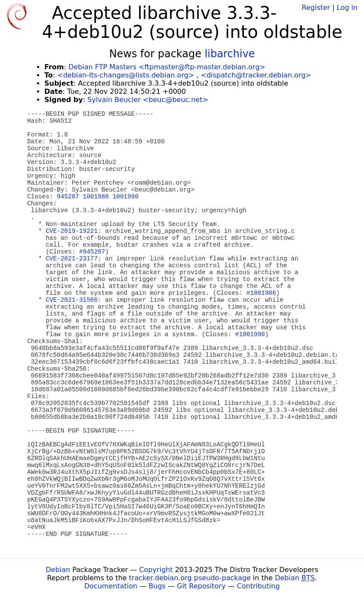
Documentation (111, 586)
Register (316, 8)
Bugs (157, 586)
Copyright (156, 570)
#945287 (92, 252)
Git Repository (201, 586)
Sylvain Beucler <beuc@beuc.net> (148, 100)
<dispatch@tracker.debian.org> (256, 75)
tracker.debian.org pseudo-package (190, 578)
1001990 (126, 197)
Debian (58, 570)
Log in (347, 8)
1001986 (96, 197)
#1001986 (261, 293)
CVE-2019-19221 (72, 231)
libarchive (230, 54)
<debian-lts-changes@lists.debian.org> (126, 75)
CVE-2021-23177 (72, 259)
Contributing (259, 586)
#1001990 (250, 334)
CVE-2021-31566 (72, 300)
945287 (68, 197)
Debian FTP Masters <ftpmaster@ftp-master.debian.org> (167, 67)
